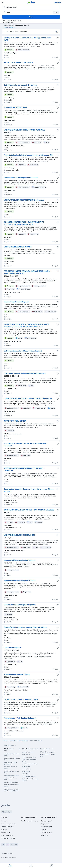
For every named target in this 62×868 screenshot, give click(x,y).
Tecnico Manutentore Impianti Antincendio (21, 178)
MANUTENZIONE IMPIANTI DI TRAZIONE (20, 535)
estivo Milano (26, 755)
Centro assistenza (7, 835)
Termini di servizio (7, 853)
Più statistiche (10, 27)
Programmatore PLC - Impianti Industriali (20, 718)
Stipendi (43, 830)
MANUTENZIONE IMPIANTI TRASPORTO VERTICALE (24, 130)
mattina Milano (26, 769)
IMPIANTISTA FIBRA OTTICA (15, 421)
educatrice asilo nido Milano (30, 764)
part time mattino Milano (29, 757)
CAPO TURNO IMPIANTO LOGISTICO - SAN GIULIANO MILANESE (29, 510)
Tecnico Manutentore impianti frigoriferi (20, 605)
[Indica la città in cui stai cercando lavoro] (31, 12)
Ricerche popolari (10, 745)
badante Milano (26, 766)
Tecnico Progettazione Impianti (16, 302)
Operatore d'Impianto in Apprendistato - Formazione (25, 373)
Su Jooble (5, 821)
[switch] (57, 32)
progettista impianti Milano (11, 775)
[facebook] (3, 845)
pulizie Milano (26, 771)
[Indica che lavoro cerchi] (31, 7)
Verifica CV (44, 835)
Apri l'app (58, 3)
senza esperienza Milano (29, 776)
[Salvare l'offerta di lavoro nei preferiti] (58, 38)
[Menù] (3, 3)
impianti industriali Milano (11, 782)
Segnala (55, 57)
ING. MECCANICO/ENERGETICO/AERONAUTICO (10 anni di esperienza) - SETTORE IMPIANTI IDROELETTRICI (26, 325)
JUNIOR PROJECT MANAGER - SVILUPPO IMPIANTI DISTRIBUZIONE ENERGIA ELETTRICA (24, 223)
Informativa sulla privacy (9, 857)
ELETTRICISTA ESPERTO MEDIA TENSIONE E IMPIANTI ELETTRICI (25, 445)
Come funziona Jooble (9, 824)
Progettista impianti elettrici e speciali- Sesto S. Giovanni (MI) (28, 155)
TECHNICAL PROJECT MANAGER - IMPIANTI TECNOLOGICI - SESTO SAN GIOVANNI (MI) (27, 272)
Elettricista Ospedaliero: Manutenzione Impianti (23, 351)
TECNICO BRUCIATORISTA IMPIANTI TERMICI (22, 700)
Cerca (31, 17)
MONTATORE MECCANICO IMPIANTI (18, 247)
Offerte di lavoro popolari (47, 752)
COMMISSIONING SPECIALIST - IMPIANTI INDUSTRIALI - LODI (28, 399)
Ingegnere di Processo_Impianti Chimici (20, 560)
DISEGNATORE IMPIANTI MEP (15, 107)
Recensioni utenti (46, 827)
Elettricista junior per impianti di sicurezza (21, 85)
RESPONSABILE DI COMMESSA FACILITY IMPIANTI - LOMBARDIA (24, 469)
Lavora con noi (6, 832)
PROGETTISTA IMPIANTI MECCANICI (18, 63)
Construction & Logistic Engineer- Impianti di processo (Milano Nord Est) (29, 490)
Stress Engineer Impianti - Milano (17, 674)
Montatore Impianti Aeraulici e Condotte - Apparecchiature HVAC (27, 39)
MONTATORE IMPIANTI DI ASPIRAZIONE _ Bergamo (24, 200)
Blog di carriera (45, 824)
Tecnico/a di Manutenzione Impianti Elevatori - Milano (25, 627)
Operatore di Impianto (12, 648)
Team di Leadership (8, 827)
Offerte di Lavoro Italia (8, 838)
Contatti (4, 830)
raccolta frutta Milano (28, 752)
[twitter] (12, 845)
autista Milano (26, 774)
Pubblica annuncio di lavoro (30, 821)
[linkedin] (16, 845)
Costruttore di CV (46, 832)
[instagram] (8, 845)
